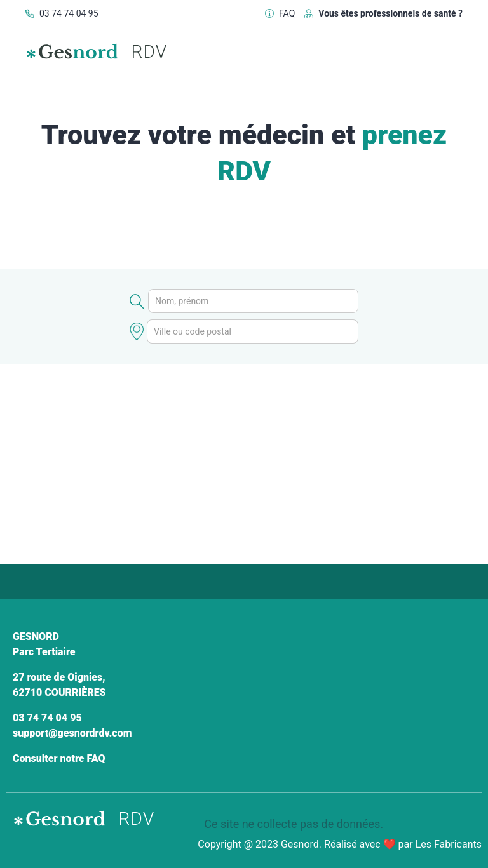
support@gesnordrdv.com (72, 733)
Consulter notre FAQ (59, 758)
